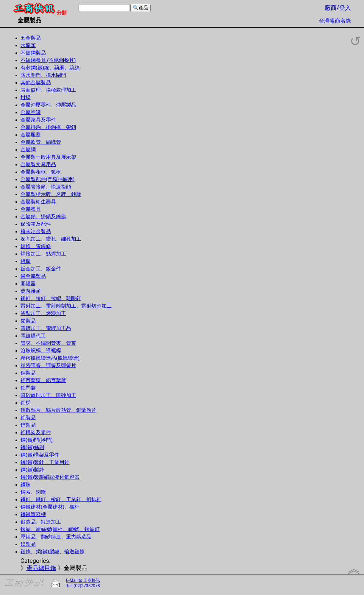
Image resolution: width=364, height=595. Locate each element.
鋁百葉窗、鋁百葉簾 (43, 380)
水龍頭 (28, 45)
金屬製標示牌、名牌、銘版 (51, 194)
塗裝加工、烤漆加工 (43, 313)
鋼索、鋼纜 (33, 492)
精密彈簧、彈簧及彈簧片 (48, 365)
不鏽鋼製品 (33, 53)
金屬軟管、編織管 (41, 142)
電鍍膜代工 (33, 336)
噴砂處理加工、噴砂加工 (48, 395)
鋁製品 (28, 418)
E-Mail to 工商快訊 (83, 580)
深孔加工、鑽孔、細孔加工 (51, 239)
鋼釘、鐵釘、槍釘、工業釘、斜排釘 (61, 499)
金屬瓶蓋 (31, 135)
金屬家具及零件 (38, 120)
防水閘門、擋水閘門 (43, 75)
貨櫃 (26, 261)
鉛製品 (28, 321)
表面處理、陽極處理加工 (48, 90)
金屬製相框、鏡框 (41, 172)
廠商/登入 (338, 8)
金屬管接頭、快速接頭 (46, 187)
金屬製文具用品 (38, 164)
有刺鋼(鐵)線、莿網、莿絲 (50, 68)
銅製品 (28, 373)
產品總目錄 (41, 568)
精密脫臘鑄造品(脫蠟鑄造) (50, 358)
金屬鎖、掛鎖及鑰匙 (43, 216)
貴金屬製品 (33, 276)
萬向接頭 (31, 291)
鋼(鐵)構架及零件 (40, 455)
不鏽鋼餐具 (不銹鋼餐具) (48, 60)
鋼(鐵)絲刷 (32, 447)
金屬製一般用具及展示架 (48, 157)
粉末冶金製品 (36, 231)
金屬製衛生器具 (38, 202)
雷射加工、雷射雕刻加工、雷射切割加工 (66, 306)
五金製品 (31, 38)
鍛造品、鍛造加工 (41, 522)
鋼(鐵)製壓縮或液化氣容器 (50, 477)
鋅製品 (28, 425)
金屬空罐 (31, 112)
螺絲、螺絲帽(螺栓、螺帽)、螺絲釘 (60, 529)
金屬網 (28, 149)
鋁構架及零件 (36, 432)
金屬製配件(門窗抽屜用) (48, 179)
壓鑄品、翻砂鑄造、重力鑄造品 (56, 537)
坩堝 (26, 97)
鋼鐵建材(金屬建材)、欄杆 (50, 507)
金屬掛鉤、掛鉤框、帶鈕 (48, 127)
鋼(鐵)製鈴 (32, 470)
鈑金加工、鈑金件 (41, 269)
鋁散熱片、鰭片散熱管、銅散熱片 (58, 410)
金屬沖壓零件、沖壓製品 (48, 105)
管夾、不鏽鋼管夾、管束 (48, 343)
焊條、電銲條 (36, 246)
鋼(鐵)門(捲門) (37, 440)
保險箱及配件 (36, 224)
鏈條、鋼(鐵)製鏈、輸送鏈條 (53, 552)
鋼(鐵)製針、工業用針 (45, 462)
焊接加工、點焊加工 (43, 254)
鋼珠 (26, 485)
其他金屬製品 (36, 82)
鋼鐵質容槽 (33, 514)
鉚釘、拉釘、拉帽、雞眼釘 (51, 298)
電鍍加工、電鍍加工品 (46, 328)
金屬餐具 (31, 209)
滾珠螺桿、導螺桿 (41, 351)
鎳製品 (28, 544)
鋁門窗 (28, 388)
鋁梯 (26, 403)
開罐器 (28, 284)
